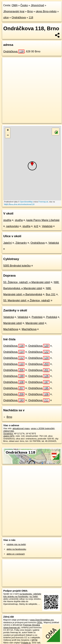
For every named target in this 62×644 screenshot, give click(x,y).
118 (31, 17)
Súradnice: (8, 434)
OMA (15, 5)
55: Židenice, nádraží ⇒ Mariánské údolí (27, 282)
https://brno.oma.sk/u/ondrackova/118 (19, 204)
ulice (6, 17)
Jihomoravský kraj (14, 11)
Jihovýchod (37, 5)
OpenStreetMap (26, 202)
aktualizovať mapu (21, 428)
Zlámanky (21, 243)
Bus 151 (51, 294)
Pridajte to (26, 643)
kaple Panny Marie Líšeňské (43, 220)
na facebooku (26, 594)
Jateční (8, 243)
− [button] (8, 136)
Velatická (47, 226)
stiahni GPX (9, 436)
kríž (36, 226)
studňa (7, 220)
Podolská (37, 317)
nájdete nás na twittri (16, 544)
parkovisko (12, 226)
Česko (24, 5)
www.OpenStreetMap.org (42, 620)
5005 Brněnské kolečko (17, 266)
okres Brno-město (46, 11)
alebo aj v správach (16, 554)
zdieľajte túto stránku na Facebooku (22, 595)
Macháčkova (11, 329)
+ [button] (8, 130)
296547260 (9, 431)
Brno (30, 11)
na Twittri (34, 596)
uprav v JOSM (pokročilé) (43, 428)
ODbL (40, 622)
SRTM (34, 640)
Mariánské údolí (13, 323)
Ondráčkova (19, 17)
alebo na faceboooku (16, 549)
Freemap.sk (43, 202)
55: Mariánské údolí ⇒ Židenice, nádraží (27, 300)
